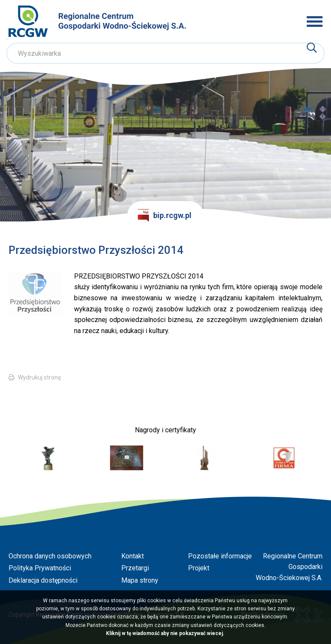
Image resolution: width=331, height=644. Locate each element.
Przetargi (135, 568)
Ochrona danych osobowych (50, 556)
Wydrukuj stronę (39, 377)
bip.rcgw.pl (165, 216)
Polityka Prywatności (40, 568)
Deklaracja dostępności (43, 580)
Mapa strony (140, 580)
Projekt (199, 568)
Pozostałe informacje (220, 556)
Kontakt (133, 556)
